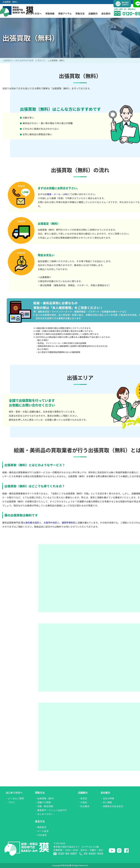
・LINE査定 (41, 835)
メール (57, 194)
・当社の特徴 (107, 798)
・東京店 (83, 798)
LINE (65, 194)
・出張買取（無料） (45, 798)
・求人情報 (106, 802)
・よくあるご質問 (15, 798)
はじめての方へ (14, 793)
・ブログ (10, 802)
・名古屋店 (84, 806)
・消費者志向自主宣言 (112, 806)
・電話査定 (41, 827)
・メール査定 (42, 831)
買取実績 (50, 13)
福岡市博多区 (68, 523)
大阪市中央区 (50, 523)
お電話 (48, 194)
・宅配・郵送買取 (44, 806)
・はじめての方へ (44, 814)
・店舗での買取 (43, 802)
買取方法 (40, 793)
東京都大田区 (32, 523)
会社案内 (105, 793)
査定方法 (40, 821)
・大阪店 (83, 802)
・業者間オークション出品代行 (51, 810)
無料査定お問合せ (122, 4)
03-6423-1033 (91, 854)
